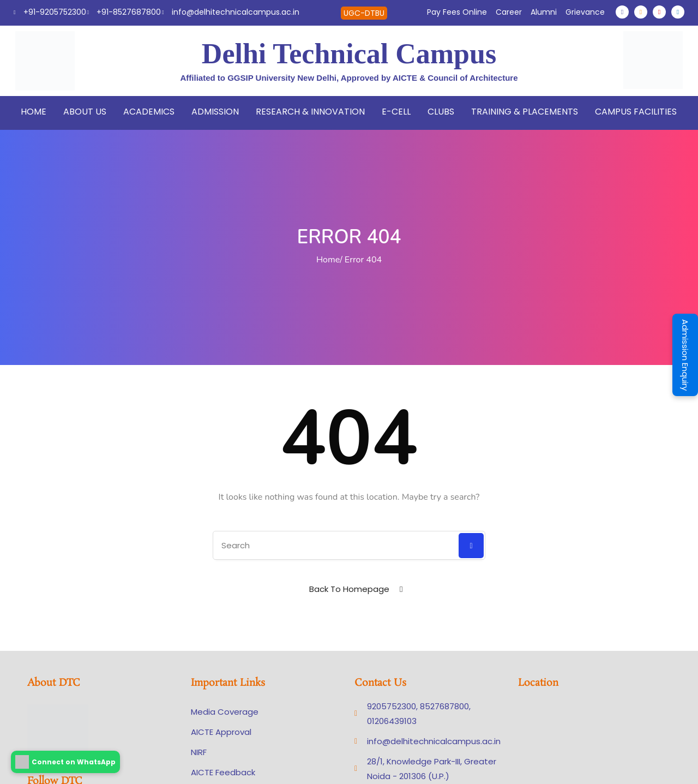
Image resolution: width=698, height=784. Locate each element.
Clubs (441, 112)
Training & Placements (525, 112)
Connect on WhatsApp (65, 762)
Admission (215, 112)
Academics (149, 112)
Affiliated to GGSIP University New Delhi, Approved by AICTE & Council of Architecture (349, 78)
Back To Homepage (349, 589)
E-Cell (396, 112)
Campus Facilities (636, 112)
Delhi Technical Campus (349, 54)
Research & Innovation (310, 112)
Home (34, 112)
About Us (85, 112)
